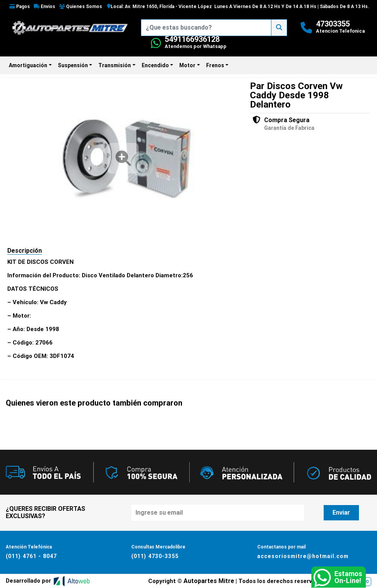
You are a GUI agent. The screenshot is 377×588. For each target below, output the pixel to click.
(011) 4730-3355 (155, 556)
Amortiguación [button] (28, 65)
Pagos (20, 7)
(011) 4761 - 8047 (31, 556)
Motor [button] (187, 65)
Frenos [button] (215, 65)
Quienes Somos (81, 7)
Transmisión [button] (115, 65)
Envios (45, 7)
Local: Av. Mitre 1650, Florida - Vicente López (160, 7)
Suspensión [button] (73, 65)
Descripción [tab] (25, 251)
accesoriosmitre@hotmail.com (303, 556)
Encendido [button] (155, 65)
